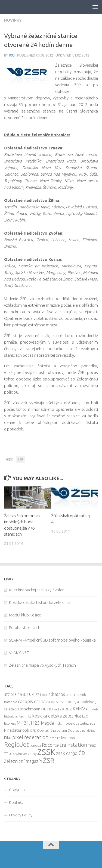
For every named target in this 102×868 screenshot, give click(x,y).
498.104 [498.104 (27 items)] (26, 694)
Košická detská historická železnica (40, 602)
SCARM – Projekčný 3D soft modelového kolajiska (52, 640)
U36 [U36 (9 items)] (12, 754)
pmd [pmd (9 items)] (53, 738)
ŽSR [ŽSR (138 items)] (49, 760)
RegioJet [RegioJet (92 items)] (16, 744)
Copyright (18, 790)
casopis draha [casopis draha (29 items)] (32, 701)
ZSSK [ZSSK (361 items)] (46, 752)
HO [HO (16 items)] (50, 709)
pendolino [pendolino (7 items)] (89, 731)
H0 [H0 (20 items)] (44, 709)
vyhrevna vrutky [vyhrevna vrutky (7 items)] (26, 754)
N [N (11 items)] (5, 730)
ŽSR (21, 459)
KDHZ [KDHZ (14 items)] (67, 709)
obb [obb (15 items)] (26, 730)
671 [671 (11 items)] (38, 695)
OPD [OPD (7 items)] (33, 731)
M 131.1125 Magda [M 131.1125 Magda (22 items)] (35, 723)
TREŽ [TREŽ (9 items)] (92, 746)
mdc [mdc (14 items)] (58, 723)
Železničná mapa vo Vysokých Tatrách (42, 665)
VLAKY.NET (19, 653)
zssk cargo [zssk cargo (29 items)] (67, 753)
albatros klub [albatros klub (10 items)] (76, 695)
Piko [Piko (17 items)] (8, 738)
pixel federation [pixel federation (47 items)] (30, 737)
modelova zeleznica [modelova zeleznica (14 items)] (79, 723)
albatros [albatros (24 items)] (57, 694)
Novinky (13, 20)
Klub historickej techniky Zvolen (37, 590)
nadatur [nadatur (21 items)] (14, 730)
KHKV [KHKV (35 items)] (79, 708)
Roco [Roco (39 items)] (47, 745)
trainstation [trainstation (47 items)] (73, 745)
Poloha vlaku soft (24, 628)
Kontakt (16, 802)
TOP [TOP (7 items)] (56, 746)
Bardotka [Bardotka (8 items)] (11, 702)
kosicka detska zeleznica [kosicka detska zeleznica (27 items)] (57, 716)
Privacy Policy (21, 815)
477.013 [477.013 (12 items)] (10, 695)
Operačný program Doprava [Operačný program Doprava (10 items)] (59, 730)
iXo (12, 55)
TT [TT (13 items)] (6, 754)
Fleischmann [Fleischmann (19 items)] (29, 709)
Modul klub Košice (25, 615)
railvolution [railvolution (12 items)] (66, 738)
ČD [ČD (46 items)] (82, 753)
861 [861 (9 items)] (45, 695)
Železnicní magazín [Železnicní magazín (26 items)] (23, 761)
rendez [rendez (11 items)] (35, 745)
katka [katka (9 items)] (58, 709)
